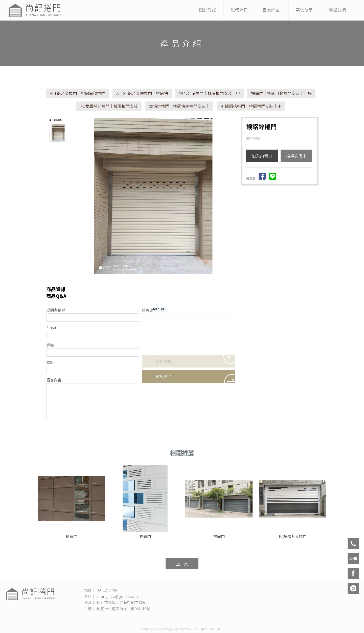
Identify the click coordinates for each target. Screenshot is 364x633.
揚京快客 (165, 629)
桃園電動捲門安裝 (209, 618)
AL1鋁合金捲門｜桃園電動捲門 (77, 93)
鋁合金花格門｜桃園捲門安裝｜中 (210, 93)
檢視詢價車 (296, 156)
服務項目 (236, 10)
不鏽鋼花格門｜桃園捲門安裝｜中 (251, 106)
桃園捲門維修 (164, 618)
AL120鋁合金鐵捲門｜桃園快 (142, 93)
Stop (159, 278)
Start (155, 278)
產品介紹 (269, 10)
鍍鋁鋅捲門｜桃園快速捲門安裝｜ (179, 106)
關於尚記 (204, 10)
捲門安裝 (105, 618)
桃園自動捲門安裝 (235, 618)
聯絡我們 (337, 10)
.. (199, 629)
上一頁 (182, 564)
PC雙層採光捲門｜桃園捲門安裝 (109, 106)
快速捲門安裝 (143, 618)
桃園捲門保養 (185, 618)
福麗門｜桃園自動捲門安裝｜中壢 (281, 93)
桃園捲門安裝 (123, 618)
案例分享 (303, 10)
